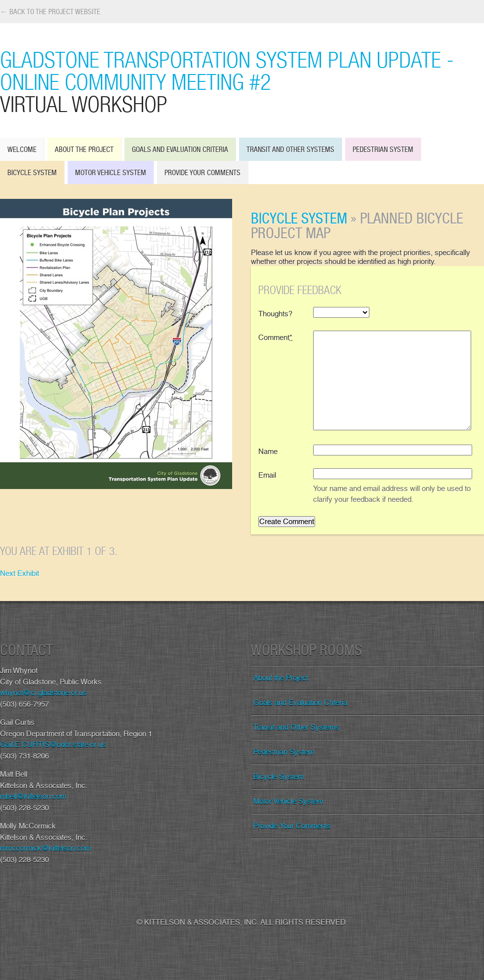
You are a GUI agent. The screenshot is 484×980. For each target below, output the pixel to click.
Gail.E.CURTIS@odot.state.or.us (53, 745)
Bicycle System (32, 172)
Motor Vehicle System (111, 172)
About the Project (84, 149)
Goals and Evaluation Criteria (180, 149)
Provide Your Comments (202, 172)
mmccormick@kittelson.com (45, 848)
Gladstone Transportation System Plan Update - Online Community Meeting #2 (242, 81)
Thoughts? (275, 314)
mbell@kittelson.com (33, 796)
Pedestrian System (383, 149)
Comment (275, 338)
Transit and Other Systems (290, 149)
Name (268, 452)
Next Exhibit (20, 573)
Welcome (22, 149)
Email (267, 475)
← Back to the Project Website (50, 12)
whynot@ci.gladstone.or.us (43, 693)
